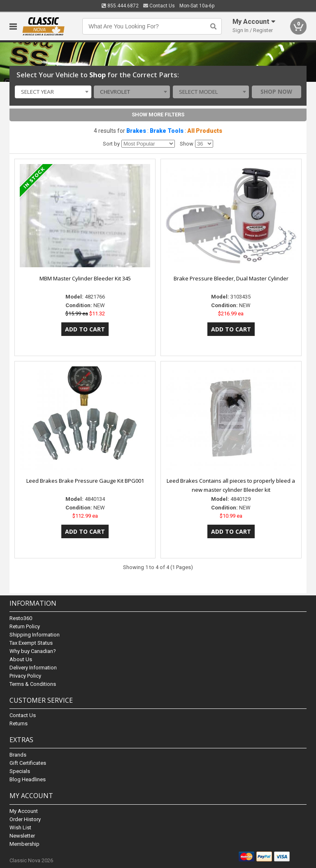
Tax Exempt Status (31, 643)
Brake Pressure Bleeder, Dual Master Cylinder (231, 278)
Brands (18, 755)
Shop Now (276, 92)
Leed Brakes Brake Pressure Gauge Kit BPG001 (85, 481)
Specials (20, 771)
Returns (19, 723)
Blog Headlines (28, 779)
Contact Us (159, 6)
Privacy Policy (25, 676)
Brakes (136, 131)
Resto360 (21, 618)
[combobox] (53, 92)
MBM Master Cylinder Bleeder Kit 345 (85, 278)
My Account (24, 811)
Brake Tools (167, 131)
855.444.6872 (120, 6)
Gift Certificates (28, 763)
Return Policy (25, 626)
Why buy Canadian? (33, 651)
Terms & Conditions (33, 684)
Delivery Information (33, 668)
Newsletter (22, 836)
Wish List (20, 827)
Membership (24, 844)
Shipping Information (35, 635)
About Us (21, 659)
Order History (25, 819)
